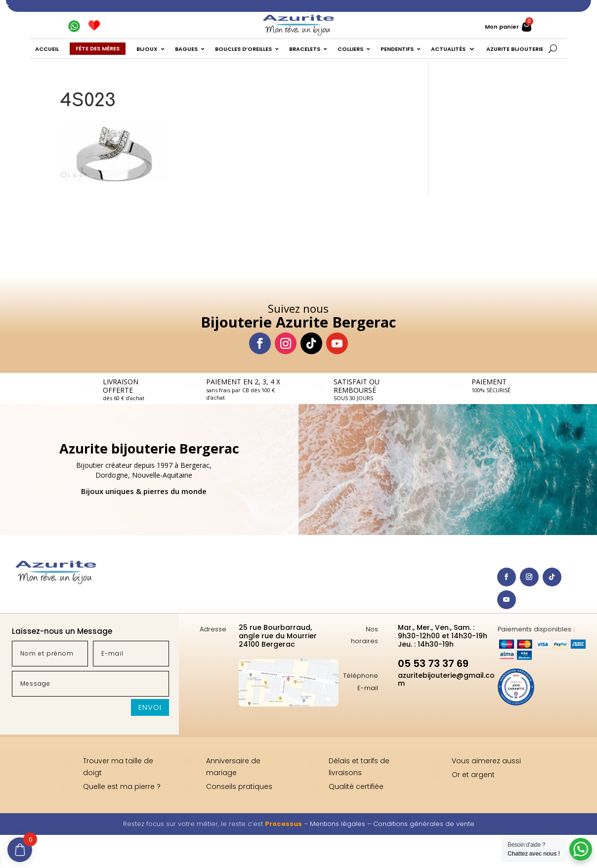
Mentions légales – (341, 824)
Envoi (150, 707)
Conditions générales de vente (424, 824)
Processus (283, 824)
